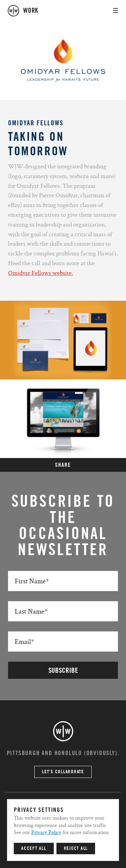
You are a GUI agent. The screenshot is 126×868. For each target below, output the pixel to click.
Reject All (76, 849)
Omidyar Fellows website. (40, 273)
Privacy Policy (46, 832)
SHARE (63, 465)
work (31, 11)
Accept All (34, 849)
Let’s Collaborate (63, 772)
